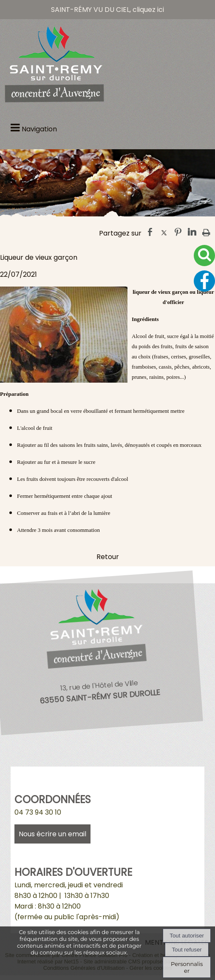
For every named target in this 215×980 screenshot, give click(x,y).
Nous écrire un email (52, 834)
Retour (108, 557)
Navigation (39, 129)
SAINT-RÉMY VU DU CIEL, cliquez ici (107, 10)
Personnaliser (187, 967)
